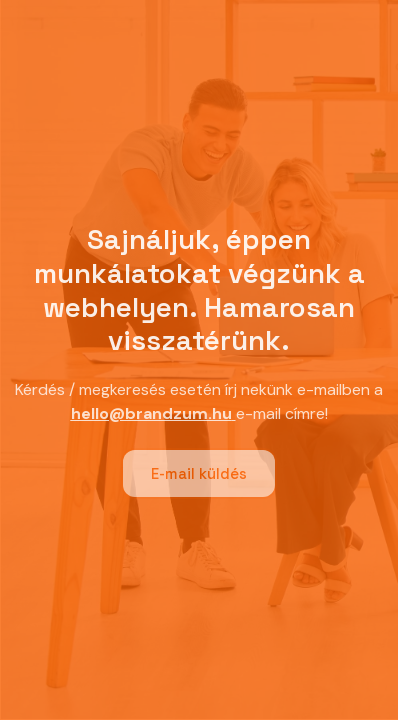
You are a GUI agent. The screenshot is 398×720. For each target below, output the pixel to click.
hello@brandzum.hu (151, 413)
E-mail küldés (199, 473)
